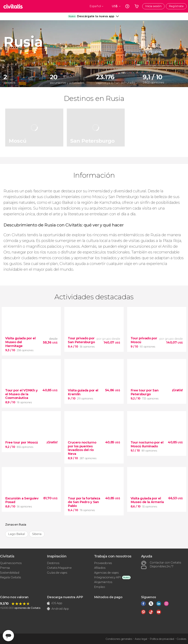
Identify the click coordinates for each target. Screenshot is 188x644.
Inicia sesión (153, 6)
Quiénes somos (11, 563)
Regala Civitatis (10, 577)
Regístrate (176, 6)
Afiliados (100, 568)
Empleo (100, 587)
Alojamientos (103, 582)
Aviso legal (141, 639)
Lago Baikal (17, 534)
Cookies (181, 639)
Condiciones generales (119, 639)
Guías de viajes (57, 573)
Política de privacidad (162, 639)
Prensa (5, 568)
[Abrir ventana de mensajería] (8, 636)
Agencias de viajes (106, 573)
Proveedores (103, 563)
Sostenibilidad (10, 573)
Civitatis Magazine (59, 568)
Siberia (37, 534)
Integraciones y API (107, 577)
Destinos (53, 563)
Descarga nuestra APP (65, 597)
